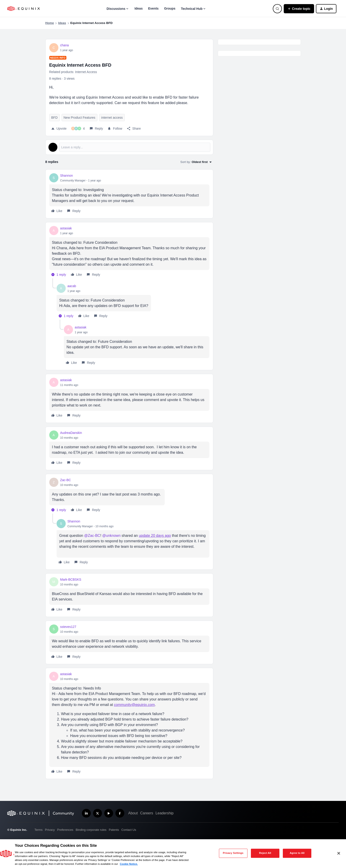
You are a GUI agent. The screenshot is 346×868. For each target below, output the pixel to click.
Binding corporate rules (91, 830)
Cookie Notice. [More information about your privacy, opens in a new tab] (129, 864)
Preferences (65, 830)
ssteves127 (68, 627)
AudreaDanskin (71, 433)
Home (50, 23)
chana (65, 45)
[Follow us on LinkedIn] (86, 813)
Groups (170, 8)
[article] (129, 194)
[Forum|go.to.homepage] (24, 9)
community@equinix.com (134, 705)
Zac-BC (66, 480)
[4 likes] (78, 128)
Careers (147, 813)
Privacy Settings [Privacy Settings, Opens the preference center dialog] (233, 853)
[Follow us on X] (98, 813)
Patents (114, 830)
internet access (112, 118)
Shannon (67, 176)
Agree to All (297, 853)
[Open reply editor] (129, 147)
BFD (55, 118)
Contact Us (129, 830)
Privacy (50, 830)
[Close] (339, 853)
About (133, 813)
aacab (72, 286)
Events (153, 8)
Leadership (165, 813)
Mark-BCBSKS (71, 580)
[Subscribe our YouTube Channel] (109, 813)
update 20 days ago (155, 536)
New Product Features (79, 118)
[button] (299, 9)
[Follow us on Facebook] (120, 813)
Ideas (139, 8)
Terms (39, 830)
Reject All (265, 853)
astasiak (66, 228)
